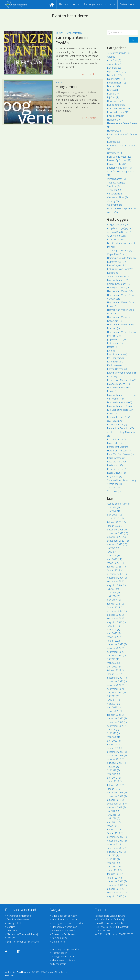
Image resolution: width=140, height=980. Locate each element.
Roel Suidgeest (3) (116, 473)
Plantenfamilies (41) (117, 164)
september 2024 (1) (117, 581)
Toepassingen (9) (116, 183)
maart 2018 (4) (115, 826)
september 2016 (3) (117, 892)
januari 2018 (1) (115, 833)
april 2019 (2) (114, 778)
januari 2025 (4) (115, 570)
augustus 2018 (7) (116, 807)
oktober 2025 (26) (116, 537)
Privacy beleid (14, 923)
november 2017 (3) (117, 841)
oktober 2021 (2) (116, 685)
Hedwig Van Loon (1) (118, 288)
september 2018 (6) (117, 804)
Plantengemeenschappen (98, 4)
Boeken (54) (113, 86)
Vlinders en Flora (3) (117, 197)
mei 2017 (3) (114, 863)
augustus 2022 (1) (116, 655)
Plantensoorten (67, 4)
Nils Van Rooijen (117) (119, 417)
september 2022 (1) (117, 652)
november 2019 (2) (117, 755)
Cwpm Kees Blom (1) (118, 254)
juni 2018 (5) (113, 815)
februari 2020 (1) (116, 744)
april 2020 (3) (114, 741)
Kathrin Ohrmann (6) (118, 369)
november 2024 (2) (117, 578)
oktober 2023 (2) (116, 615)
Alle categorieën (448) (118, 53)
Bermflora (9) (114, 68)
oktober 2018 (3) (116, 800)
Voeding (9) (113, 201)
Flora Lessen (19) (116, 116)
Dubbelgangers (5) (117, 105)
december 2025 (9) (117, 530)
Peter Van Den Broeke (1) (120, 454)
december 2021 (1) (117, 678)
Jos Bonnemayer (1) (117, 358)
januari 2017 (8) (115, 878)
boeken (59, 82)
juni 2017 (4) (113, 859)
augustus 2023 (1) (116, 622)
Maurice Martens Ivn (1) (120, 402)
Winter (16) (113, 212)
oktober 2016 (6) (116, 889)
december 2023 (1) (117, 611)
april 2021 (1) (114, 707)
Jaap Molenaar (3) (116, 339)
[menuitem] (52, 4)
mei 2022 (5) (114, 663)
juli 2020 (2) (113, 730)
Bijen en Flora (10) (117, 71)
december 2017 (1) (117, 837)
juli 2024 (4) (113, 589)
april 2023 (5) (114, 633)
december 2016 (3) (117, 881)
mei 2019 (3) (114, 774)
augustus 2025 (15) (117, 544)
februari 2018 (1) (116, 830)
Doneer (11, 938)
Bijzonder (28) (114, 75)
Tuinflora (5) (113, 186)
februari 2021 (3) (116, 715)
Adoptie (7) (113, 57)
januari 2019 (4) (115, 789)
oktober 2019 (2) (116, 759)
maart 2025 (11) (115, 563)
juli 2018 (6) (113, 811)
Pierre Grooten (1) (117, 458)
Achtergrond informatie (19, 916)
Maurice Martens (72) (118, 384)
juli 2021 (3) (113, 696)
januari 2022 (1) (115, 674)
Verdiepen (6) (114, 190)
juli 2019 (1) (113, 767)
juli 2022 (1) (113, 659)
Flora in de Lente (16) (118, 112)
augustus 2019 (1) (116, 763)
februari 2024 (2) (116, 604)
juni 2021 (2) (113, 700)
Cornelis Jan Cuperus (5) (120, 250)
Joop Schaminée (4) (117, 354)
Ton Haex (21, 972)
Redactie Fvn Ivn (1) (117, 469)
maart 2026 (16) (115, 518)
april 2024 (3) (114, 600)
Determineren (128, 4)
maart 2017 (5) (115, 870)
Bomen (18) (113, 90)
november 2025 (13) (118, 533)
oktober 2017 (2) (116, 844)
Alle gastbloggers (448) (119, 225)
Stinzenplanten (74, 33)
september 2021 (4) (117, 689)
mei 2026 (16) (114, 511)
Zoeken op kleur (60, 938)
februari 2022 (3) (116, 670)
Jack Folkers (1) (115, 343)
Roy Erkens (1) (115, 476)
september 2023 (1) (117, 618)
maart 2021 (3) (115, 711)
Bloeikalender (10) (116, 83)
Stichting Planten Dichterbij (110, 919)
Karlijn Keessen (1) (117, 365)
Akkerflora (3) (114, 60)
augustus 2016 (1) (116, 896)
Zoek (133, 40)
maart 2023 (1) (115, 637)
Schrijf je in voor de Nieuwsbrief (23, 942)
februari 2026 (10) (116, 522)
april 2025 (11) (115, 559)
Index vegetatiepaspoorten (66, 949)
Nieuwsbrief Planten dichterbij (22, 934)
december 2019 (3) (117, 752)
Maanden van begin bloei (65, 927)
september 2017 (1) (117, 848)
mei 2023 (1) (114, 630)
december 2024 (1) (117, 574)
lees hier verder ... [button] (90, 74)
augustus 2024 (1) (116, 585)
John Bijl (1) (113, 351)
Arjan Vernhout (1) (117, 236)
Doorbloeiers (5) (116, 101)
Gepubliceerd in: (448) (118, 504)
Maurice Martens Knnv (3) (121, 406)
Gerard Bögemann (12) (119, 284)
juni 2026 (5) (113, 507)
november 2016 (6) (117, 885)
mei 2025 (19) (114, 555)
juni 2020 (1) (113, 733)
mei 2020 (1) (114, 737)
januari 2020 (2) (115, 748)
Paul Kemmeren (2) (117, 425)
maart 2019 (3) (115, 781)
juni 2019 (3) (113, 770)
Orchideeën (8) (115, 153)
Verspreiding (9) (115, 194)
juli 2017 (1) (113, 855)
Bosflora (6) (113, 94)
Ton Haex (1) (114, 491)
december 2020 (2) (117, 718)
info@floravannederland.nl (110, 923)
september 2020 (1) (117, 726)
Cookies (11, 927)
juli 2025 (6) (113, 548)
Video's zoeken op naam (64, 916)
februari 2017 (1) (116, 874)
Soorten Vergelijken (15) (119, 168)
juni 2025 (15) (114, 552)
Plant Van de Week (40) (119, 157)
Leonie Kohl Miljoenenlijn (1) (122, 380)
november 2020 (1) (117, 722)
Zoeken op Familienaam (64, 934)
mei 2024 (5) (114, 596)
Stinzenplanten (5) (116, 179)
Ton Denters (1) (115, 487)
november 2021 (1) (117, 681)
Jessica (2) (112, 347)
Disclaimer (12, 931)
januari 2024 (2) (115, 607)
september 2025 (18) (118, 541)
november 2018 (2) (117, 796)
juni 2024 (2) (113, 593)
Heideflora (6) (114, 120)
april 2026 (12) (115, 515)
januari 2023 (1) (115, 641)
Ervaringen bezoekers (18, 919)
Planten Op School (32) (119, 160)
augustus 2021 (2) (116, 692)
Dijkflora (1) (113, 97)
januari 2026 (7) (115, 526)
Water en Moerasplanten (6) (122, 209)
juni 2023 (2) (113, 626)
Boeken (60, 33)
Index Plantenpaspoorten (65, 919)
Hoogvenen (66, 87)
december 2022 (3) (117, 644)
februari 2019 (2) (116, 785)
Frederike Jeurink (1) (117, 265)
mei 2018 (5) (114, 818)
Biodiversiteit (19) (116, 79)
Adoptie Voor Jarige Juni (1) (121, 228)
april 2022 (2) (114, 667)
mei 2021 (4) (114, 704)
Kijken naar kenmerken (63, 931)
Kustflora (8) (114, 142)
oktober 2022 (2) (116, 648)
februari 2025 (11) (116, 567)
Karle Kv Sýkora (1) (117, 362)
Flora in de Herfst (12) (118, 109)
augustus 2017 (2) (116, 852)
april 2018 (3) (114, 822)
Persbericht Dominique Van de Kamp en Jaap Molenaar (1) (121, 432)
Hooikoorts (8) (115, 131)
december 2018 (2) (117, 792)
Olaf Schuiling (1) (116, 421)
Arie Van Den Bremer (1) (120, 232)
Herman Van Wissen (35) (120, 291)
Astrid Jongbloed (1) (117, 239)
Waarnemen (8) (115, 205)
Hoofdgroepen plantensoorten (68, 923)
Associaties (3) (115, 64)
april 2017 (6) (114, 867)
